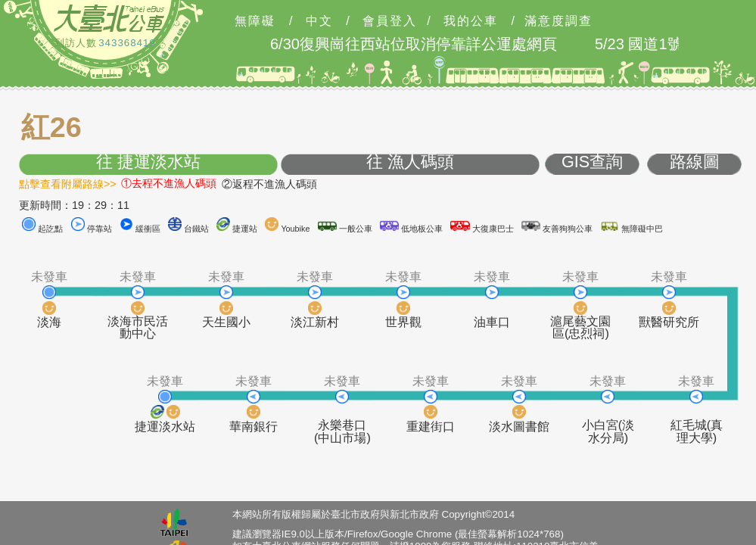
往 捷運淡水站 (148, 162)
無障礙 (255, 21)
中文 (319, 21)
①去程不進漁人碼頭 (169, 183)
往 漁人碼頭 (410, 162)
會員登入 (390, 21)
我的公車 (471, 21)
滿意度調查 (558, 21)
